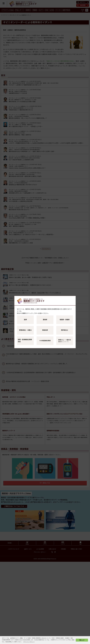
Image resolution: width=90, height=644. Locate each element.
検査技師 (45, 330)
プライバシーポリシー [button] (29, 642)
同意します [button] (82, 640)
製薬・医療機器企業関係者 (25, 341)
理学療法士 (65, 330)
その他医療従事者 (45, 341)
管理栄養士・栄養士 (25, 330)
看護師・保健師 (65, 320)
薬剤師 (45, 320)
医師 (25, 320)
